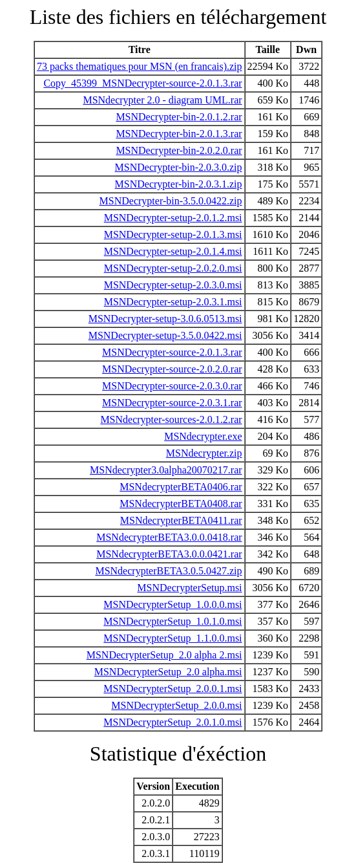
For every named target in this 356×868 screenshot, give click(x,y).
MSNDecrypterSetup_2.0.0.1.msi (173, 689)
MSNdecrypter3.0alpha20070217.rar (166, 470)
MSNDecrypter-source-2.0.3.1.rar (172, 403)
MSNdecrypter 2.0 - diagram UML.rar (162, 100)
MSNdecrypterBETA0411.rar (181, 520)
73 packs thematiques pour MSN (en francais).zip (140, 66)
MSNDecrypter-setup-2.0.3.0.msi (173, 285)
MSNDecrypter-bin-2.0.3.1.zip (179, 184)
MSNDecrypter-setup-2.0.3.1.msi (173, 302)
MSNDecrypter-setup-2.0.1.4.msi (173, 251)
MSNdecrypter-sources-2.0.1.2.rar (171, 419)
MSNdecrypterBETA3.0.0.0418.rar (169, 537)
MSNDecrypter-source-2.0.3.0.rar (172, 386)
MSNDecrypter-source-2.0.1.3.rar (172, 352)
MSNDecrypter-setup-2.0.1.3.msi (173, 234)
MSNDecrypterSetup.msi (189, 588)
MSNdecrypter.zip (204, 453)
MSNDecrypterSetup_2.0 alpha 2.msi (164, 655)
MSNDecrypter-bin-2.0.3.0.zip (179, 167)
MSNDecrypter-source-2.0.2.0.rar (172, 369)
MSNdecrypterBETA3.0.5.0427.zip (168, 571)
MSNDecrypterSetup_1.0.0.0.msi (173, 604)
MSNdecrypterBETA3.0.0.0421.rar (169, 554)
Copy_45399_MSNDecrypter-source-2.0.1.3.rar (142, 83)
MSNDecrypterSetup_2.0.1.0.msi (173, 722)
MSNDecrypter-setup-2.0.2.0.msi (173, 268)
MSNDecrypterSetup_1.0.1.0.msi (173, 621)
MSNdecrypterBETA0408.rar (181, 504)
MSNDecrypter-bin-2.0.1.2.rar (179, 117)
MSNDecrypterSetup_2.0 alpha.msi (168, 672)
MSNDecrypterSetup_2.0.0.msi (176, 705)
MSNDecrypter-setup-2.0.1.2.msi (173, 218)
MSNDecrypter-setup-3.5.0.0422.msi (165, 335)
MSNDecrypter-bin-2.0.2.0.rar (179, 150)
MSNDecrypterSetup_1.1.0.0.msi (173, 638)
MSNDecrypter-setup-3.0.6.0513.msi (165, 319)
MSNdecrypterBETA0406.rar (181, 487)
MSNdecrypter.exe (203, 436)
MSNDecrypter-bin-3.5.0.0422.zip (171, 201)
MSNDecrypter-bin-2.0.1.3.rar (179, 134)
